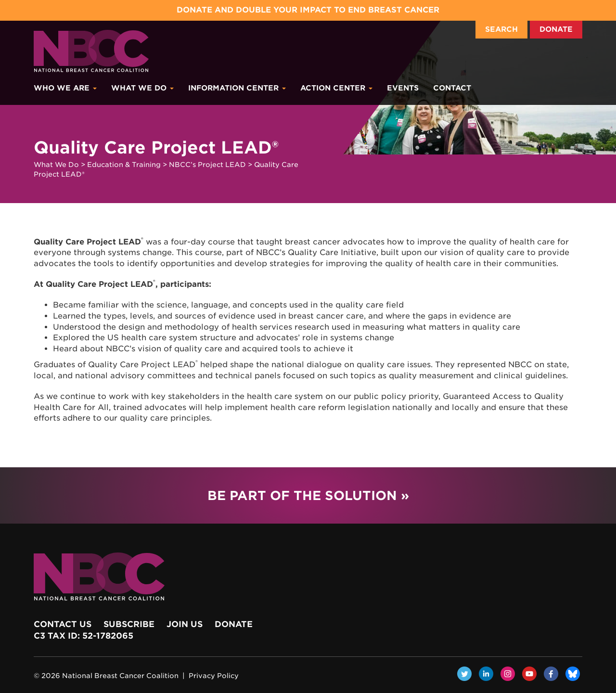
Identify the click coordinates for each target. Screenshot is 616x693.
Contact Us (63, 624)
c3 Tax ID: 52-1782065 (83, 636)
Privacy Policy (214, 676)
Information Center (237, 88)
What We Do (142, 88)
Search (501, 29)
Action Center (336, 88)
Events (403, 88)
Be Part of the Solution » (308, 495)
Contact (452, 88)
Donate (556, 29)
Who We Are (65, 88)
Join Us (185, 624)
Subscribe (129, 624)
